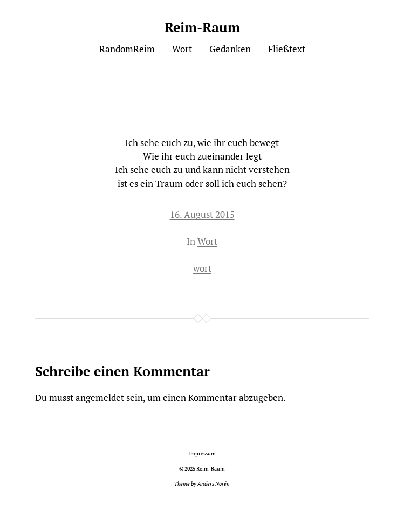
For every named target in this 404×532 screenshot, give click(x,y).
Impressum (202, 454)
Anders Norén (214, 484)
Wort (207, 241)
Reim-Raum (202, 27)
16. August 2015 (202, 214)
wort (202, 268)
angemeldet (100, 398)
